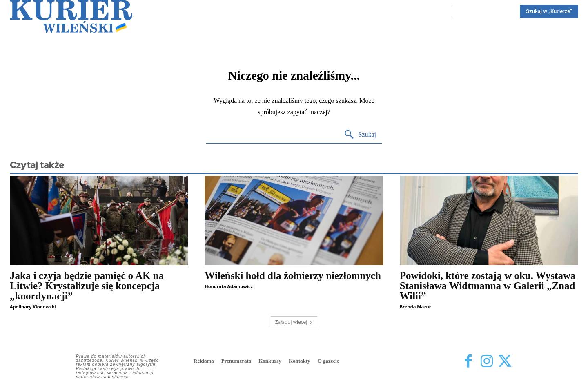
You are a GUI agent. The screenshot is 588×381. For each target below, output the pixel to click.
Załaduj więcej (294, 322)
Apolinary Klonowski (33, 307)
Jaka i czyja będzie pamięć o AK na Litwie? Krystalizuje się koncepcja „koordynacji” (87, 286)
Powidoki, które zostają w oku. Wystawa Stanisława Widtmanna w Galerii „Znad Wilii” (488, 286)
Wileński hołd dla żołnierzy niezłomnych (293, 276)
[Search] (549, 11)
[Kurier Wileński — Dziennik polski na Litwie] (71, 16)
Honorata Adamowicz (229, 286)
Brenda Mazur (415, 307)
